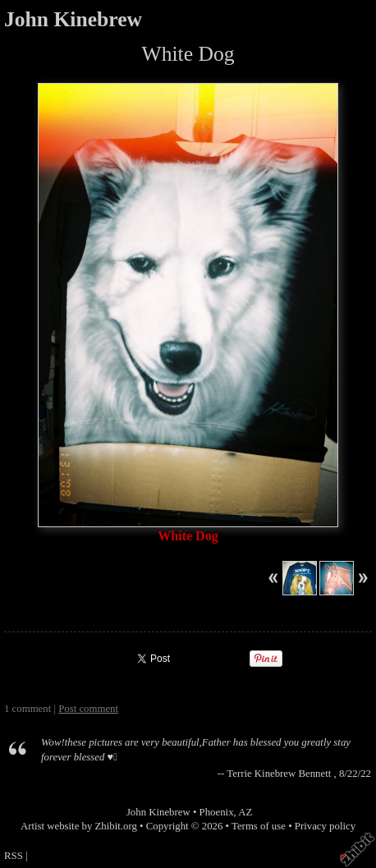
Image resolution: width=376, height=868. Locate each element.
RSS (14, 856)
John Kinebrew (73, 19)
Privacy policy (325, 826)
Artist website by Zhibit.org (79, 826)
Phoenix (217, 812)
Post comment (88, 709)
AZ (245, 812)
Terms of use (259, 826)
